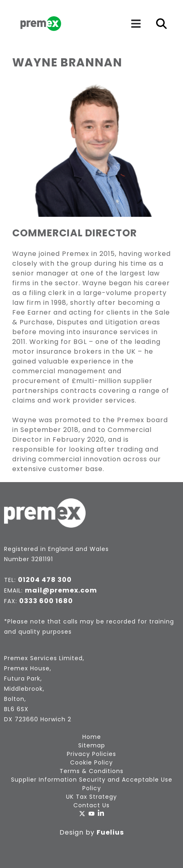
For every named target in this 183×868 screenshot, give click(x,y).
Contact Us (91, 805)
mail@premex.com (61, 590)
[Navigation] (136, 24)
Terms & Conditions (91, 771)
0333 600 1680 (46, 601)
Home (92, 737)
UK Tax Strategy (91, 797)
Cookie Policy (91, 762)
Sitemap (92, 745)
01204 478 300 (45, 580)
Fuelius (110, 832)
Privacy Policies (91, 754)
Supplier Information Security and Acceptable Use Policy (92, 784)
